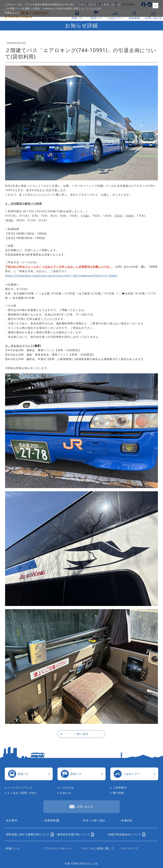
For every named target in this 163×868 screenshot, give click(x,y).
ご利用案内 (120, 788)
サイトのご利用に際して (98, 848)
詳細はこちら (12, 12)
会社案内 (12, 820)
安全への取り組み (94, 820)
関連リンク (13, 848)
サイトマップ (130, 848)
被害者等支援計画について (76, 834)
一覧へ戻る (82, 734)
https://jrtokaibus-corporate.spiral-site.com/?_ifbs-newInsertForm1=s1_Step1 (61, 276)
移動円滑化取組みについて (127, 834)
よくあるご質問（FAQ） (23, 793)
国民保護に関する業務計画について (30, 834)
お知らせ (66, 793)
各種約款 (127, 820)
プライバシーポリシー (59, 848)
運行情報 (118, 793)
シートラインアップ (20, 788)
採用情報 (52, 820)
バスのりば (67, 788)
